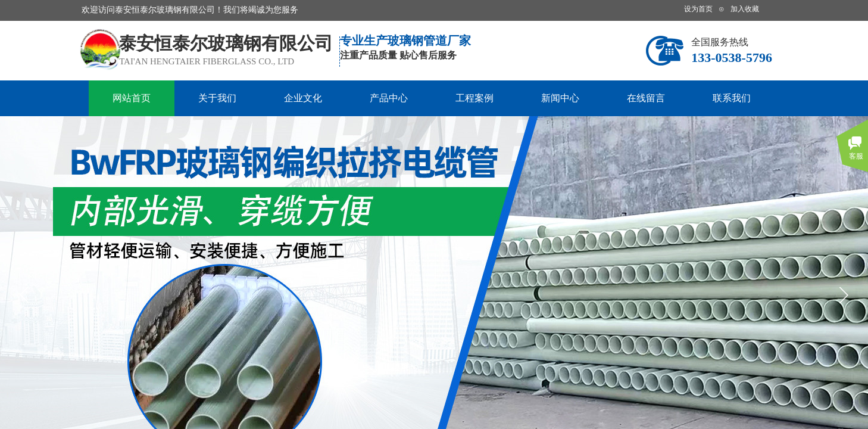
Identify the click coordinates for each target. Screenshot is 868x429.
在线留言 (646, 98)
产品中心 (389, 98)
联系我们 (732, 98)
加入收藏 (745, 9)
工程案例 (474, 98)
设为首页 (698, 9)
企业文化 (303, 98)
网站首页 (132, 98)
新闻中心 (560, 98)
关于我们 (217, 98)
